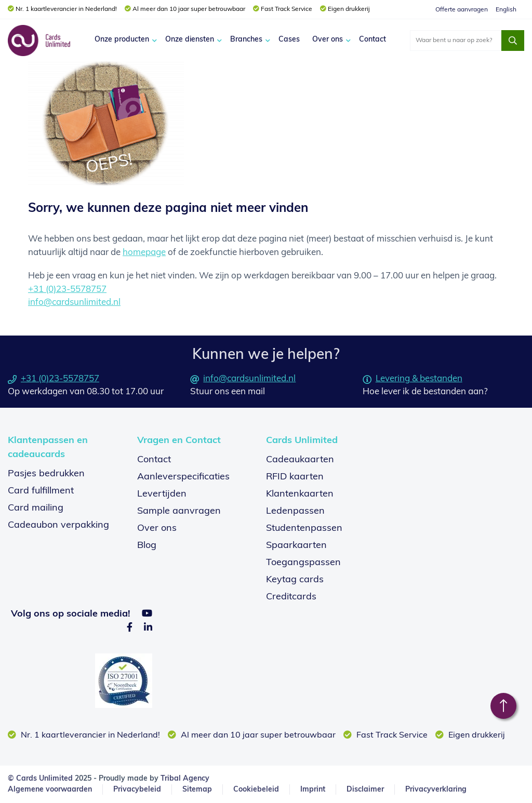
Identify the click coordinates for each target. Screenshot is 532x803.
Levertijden (162, 494)
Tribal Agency (185, 779)
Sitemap (197, 790)
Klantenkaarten (300, 494)
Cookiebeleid (256, 790)
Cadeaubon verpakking (58, 525)
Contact (373, 40)
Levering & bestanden (413, 379)
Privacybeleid (137, 790)
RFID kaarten (295, 477)
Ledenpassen (295, 511)
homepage (144, 253)
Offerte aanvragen (462, 10)
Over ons (328, 40)
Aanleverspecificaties (183, 477)
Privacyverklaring (436, 790)
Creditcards (291, 597)
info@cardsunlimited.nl (74, 303)
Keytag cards (295, 580)
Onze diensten (190, 40)
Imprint (313, 790)
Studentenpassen (304, 528)
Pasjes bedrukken (46, 474)
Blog (147, 546)
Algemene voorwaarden (50, 790)
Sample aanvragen (179, 511)
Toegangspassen (303, 563)
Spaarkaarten (296, 546)
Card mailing (36, 508)
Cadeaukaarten (300, 460)
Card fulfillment (41, 491)
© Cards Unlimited (40, 779)
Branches (246, 40)
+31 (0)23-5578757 (67, 290)
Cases (289, 40)
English (506, 10)
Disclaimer (365, 790)
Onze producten (122, 40)
